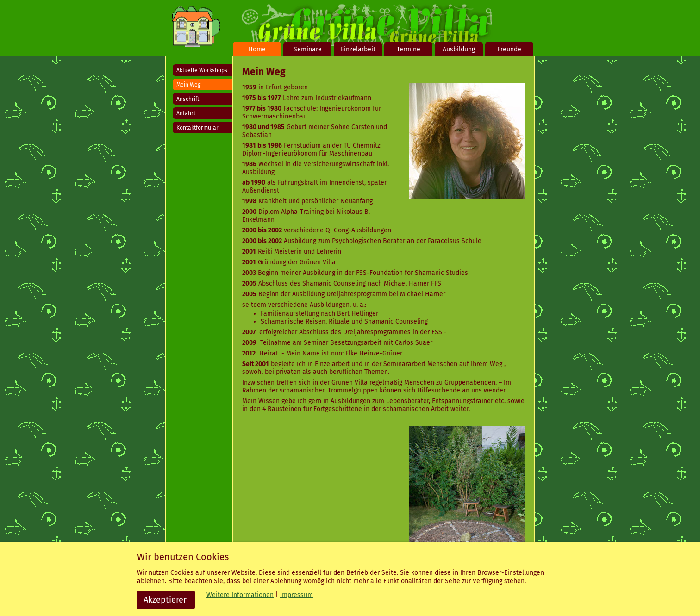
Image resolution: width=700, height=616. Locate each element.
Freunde (509, 49)
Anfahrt (186, 113)
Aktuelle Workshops (202, 70)
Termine (409, 49)
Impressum (297, 595)
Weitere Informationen (240, 595)
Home (257, 49)
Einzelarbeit (358, 49)
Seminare (308, 49)
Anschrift (188, 99)
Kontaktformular (197, 128)
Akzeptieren (166, 600)
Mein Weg (188, 85)
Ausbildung (459, 49)
